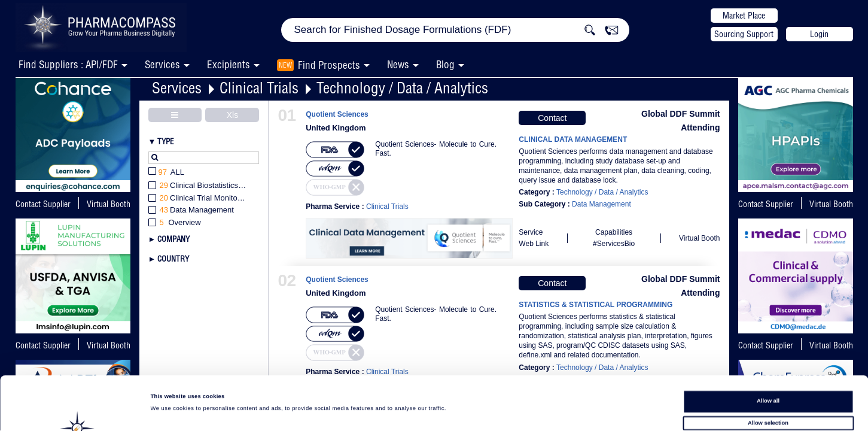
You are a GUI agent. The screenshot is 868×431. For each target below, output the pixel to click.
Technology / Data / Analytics (402, 88)
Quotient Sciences (337, 115)
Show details (497, 411)
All (167, 173)
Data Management (601, 204)
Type (166, 141)
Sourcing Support (744, 34)
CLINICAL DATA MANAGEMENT (573, 139)
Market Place (744, 16)
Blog (445, 64)
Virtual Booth (109, 204)
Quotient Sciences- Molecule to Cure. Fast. (436, 149)
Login (819, 34)
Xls (232, 115)
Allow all (768, 348)
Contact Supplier (43, 204)
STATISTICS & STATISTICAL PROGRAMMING (596, 305)
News (398, 64)
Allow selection (768, 370)
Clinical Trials (259, 88)
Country (173, 259)
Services (177, 88)
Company (173, 239)
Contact (552, 118)
